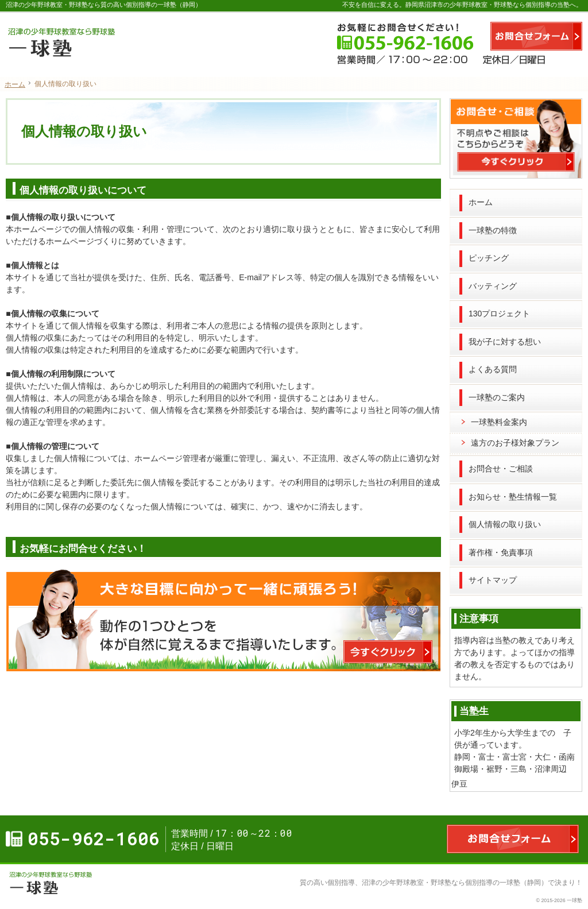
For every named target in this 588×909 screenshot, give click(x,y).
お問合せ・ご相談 (501, 469)
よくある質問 (493, 369)
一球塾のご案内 (497, 397)
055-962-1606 (381, 36)
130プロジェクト (499, 314)
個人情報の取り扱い (505, 524)
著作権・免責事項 (501, 552)
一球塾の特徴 (493, 230)
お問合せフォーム (536, 36)
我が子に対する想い (505, 342)
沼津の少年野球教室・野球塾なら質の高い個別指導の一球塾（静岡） (104, 5)
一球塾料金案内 (499, 422)
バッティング (493, 286)
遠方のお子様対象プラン (515, 443)
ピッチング (489, 258)
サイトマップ (493, 580)
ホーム (481, 202)
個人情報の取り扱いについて (83, 190)
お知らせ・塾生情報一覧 (513, 497)
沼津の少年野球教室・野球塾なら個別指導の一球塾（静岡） (455, 883)
